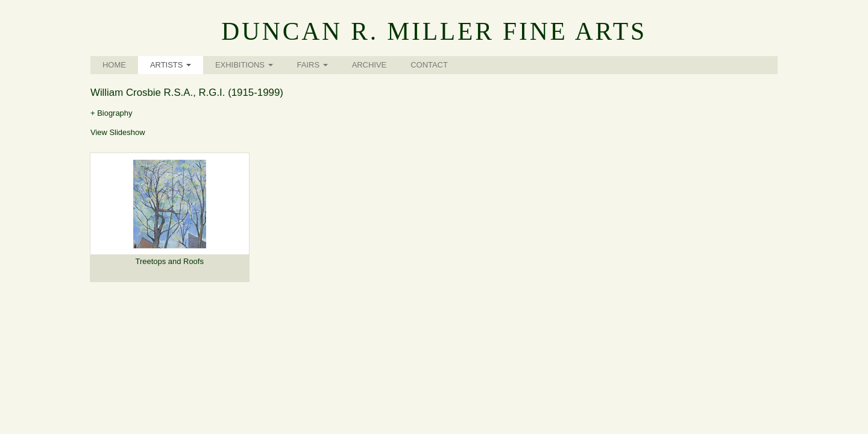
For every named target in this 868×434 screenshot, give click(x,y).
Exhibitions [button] (244, 65)
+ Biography (112, 113)
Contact (429, 65)
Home (114, 65)
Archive (370, 65)
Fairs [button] (313, 65)
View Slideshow (118, 132)
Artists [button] (171, 65)
